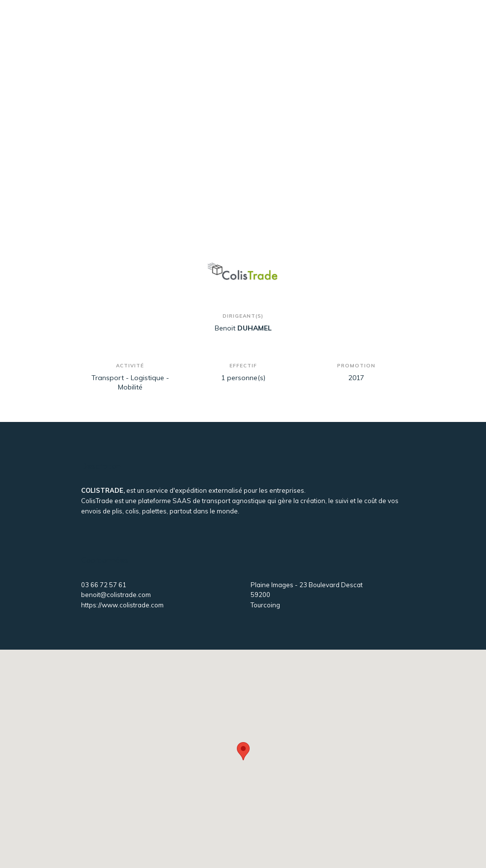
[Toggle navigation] (389, 29)
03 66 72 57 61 (104, 585)
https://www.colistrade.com (122, 605)
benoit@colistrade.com (116, 595)
